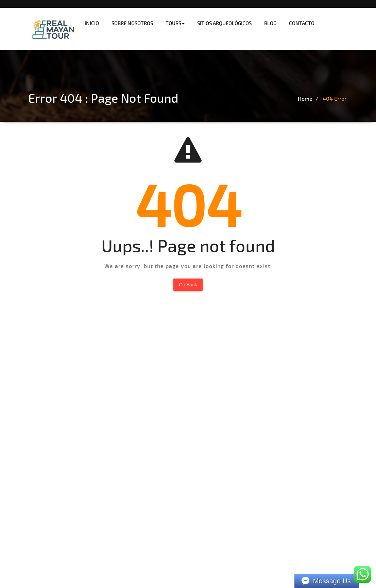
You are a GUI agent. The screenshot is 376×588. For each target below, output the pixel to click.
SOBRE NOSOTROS (132, 23)
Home (305, 98)
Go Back (188, 285)
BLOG (270, 23)
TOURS (175, 23)
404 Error (335, 98)
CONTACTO (302, 23)
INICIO (92, 23)
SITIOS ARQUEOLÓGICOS (224, 23)
